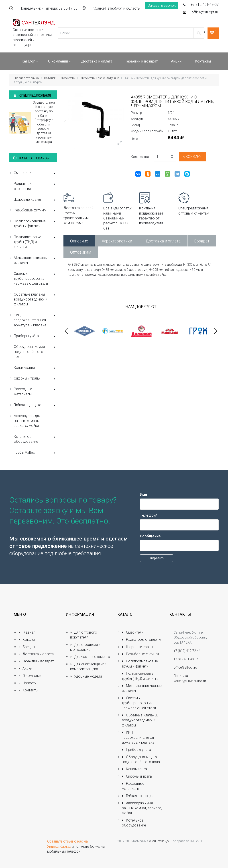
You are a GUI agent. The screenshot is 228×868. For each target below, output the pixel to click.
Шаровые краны (35, 200)
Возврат (202, 241)
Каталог (50, 78)
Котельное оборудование (35, 439)
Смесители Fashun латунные (100, 78)
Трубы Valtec (35, 453)
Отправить (157, 558)
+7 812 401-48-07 (205, 5)
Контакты (28, 690)
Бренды (27, 647)
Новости (27, 683)
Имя (143, 495)
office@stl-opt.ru (205, 12)
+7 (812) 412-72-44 (187, 651)
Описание (79, 241)
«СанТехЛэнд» (159, 841)
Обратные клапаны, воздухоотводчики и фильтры (35, 299)
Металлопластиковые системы (35, 260)
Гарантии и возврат (36, 661)
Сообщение (150, 536)
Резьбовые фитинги (35, 211)
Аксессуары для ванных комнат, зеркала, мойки (27, 421)
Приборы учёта (35, 336)
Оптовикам (81, 252)
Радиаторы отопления (35, 186)
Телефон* (149, 515)
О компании (30, 676)
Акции (25, 669)
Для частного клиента (90, 657)
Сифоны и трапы (35, 379)
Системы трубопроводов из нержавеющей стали (35, 279)
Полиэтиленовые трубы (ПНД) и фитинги (35, 242)
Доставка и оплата (163, 241)
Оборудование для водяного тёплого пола (35, 352)
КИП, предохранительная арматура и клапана (35, 320)
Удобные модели (86, 676)
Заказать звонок (162, 5)
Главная (27, 632)
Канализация (35, 368)
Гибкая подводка (35, 405)
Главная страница (26, 78)
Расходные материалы (35, 391)
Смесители (68, 78)
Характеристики (117, 241)
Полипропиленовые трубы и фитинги (35, 224)
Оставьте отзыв (60, 841)
